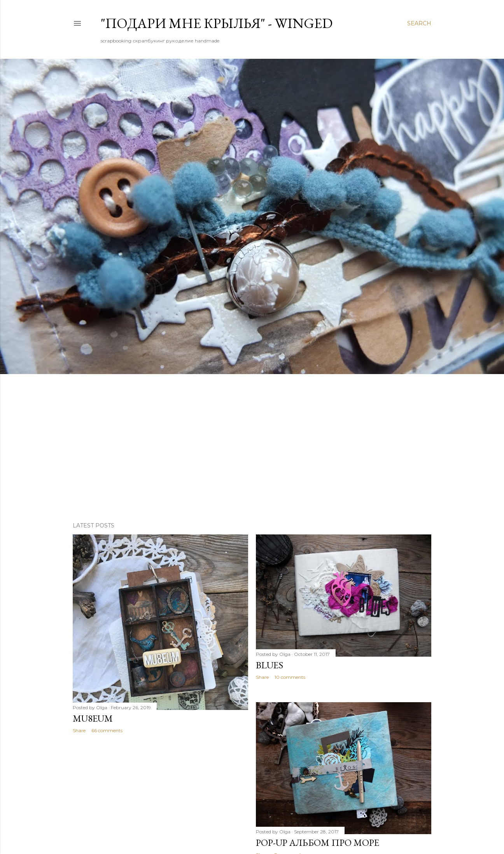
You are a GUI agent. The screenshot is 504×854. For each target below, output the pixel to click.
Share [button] (79, 730)
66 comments (107, 730)
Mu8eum (93, 718)
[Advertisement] (252, 448)
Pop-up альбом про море (318, 843)
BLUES (269, 665)
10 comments (290, 677)
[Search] (419, 23)
